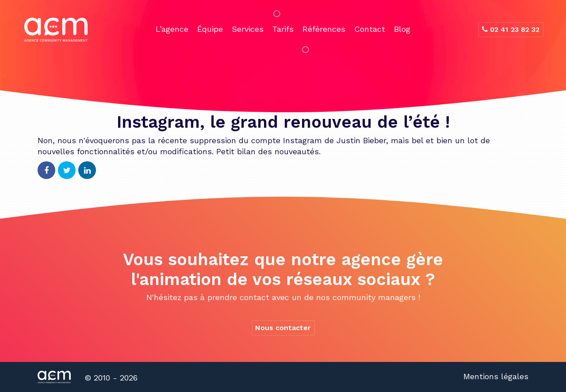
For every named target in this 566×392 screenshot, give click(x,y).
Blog (402, 29)
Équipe (210, 29)
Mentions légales (496, 376)
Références (324, 29)
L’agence (172, 29)
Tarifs (283, 29)
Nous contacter (283, 328)
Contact (370, 29)
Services (248, 29)
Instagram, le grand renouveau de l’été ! (283, 122)
